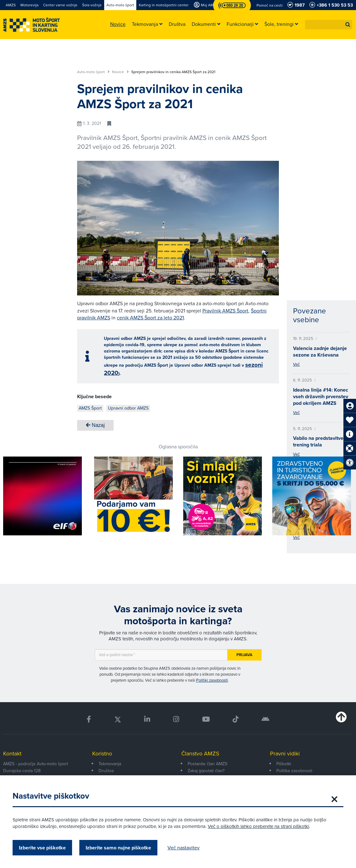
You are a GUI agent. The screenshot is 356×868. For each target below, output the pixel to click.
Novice (120, 72)
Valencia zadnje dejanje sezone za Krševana (320, 352)
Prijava (244, 655)
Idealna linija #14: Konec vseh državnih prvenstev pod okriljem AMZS (321, 396)
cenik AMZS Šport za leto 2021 (150, 318)
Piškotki (284, 764)
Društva (106, 771)
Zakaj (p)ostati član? (206, 771)
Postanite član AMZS (207, 764)
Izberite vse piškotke (42, 848)
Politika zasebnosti (294, 771)
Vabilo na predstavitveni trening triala (320, 441)
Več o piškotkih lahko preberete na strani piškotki (258, 826)
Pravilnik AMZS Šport (225, 311)
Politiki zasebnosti (212, 680)
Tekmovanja (110, 764)
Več (296, 364)
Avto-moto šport (93, 72)
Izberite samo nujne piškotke (118, 848)
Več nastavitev (184, 848)
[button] (348, 25)
